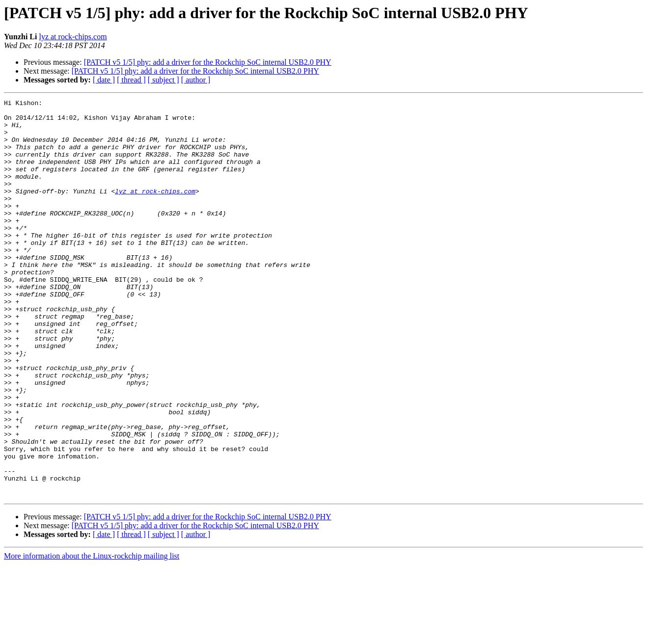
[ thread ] (131, 80)
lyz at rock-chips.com (73, 37)
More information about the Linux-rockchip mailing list (92, 635)
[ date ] (104, 80)
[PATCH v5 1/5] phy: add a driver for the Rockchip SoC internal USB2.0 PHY (208, 62)
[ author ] (196, 80)
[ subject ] (163, 80)
